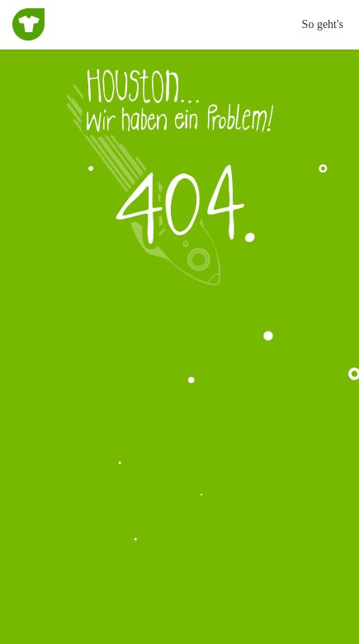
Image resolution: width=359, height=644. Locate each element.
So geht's (323, 24)
